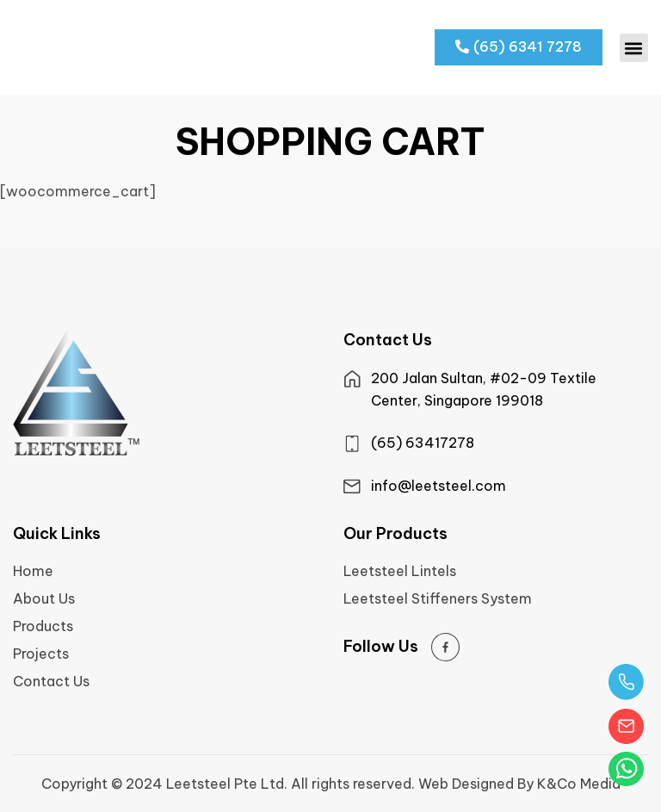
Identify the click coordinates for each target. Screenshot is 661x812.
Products (43, 626)
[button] (634, 48)
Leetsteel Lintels (400, 571)
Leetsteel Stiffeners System (438, 598)
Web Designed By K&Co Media (519, 784)
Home (33, 571)
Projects (41, 654)
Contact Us (51, 681)
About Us (44, 598)
